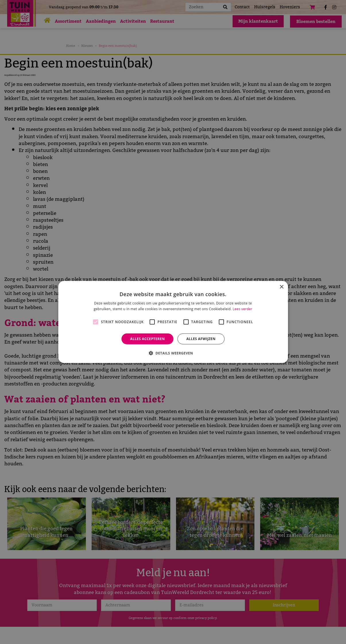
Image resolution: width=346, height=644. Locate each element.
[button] (173, 353)
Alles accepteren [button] (147, 339)
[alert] (173, 322)
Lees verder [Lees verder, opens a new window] (242, 309)
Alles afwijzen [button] (201, 339)
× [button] (282, 287)
